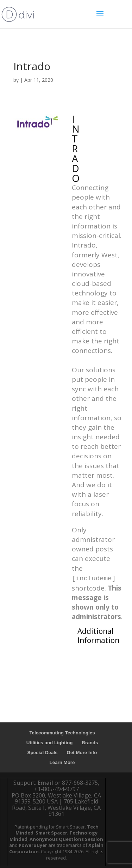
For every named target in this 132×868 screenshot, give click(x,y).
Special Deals (43, 753)
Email (45, 783)
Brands (90, 743)
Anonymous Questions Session (66, 839)
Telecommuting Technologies (62, 733)
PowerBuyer (33, 845)
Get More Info (82, 753)
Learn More (62, 762)
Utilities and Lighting (50, 743)
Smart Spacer (51, 833)
